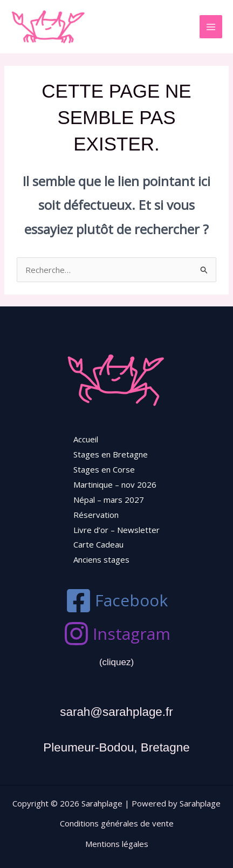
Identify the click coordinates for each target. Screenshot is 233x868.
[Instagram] (117, 634)
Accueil (86, 439)
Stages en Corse (104, 469)
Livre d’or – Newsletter (116, 530)
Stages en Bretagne (111, 454)
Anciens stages (101, 559)
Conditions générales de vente (117, 823)
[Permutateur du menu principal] (211, 27)
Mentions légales (117, 844)
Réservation (96, 515)
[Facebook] (116, 601)
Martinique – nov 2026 (115, 484)
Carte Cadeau (98, 544)
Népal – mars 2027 (109, 500)
